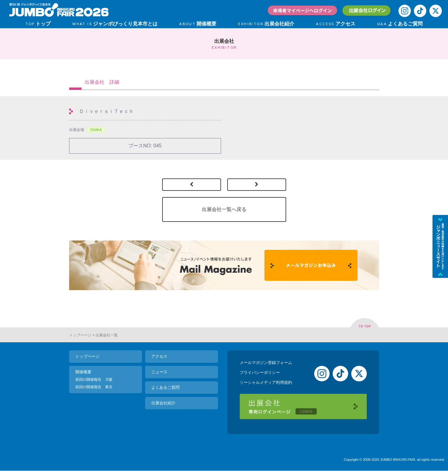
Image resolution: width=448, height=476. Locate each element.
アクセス (159, 356)
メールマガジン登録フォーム (266, 363)
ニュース (159, 372)
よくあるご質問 (165, 387)
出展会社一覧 (107, 335)
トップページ (80, 335)
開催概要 (83, 372)
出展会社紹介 (163, 403)
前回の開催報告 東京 (94, 387)
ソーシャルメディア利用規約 (266, 382)
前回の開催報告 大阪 (94, 379)
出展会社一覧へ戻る (224, 209)
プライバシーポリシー (260, 373)
